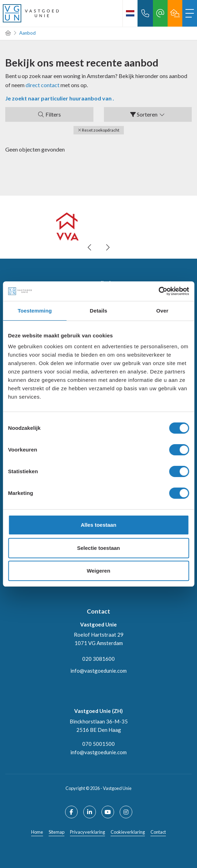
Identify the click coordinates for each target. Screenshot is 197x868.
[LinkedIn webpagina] (90, 812)
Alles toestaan (99, 525)
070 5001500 (98, 744)
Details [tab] (99, 311)
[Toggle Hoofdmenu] (190, 13)
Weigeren (98, 571)
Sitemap (57, 832)
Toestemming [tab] (35, 311)
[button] (99, 130)
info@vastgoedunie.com (98, 671)
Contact (158, 832)
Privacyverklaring (87, 832)
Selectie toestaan (98, 548)
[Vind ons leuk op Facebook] (71, 812)
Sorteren (148, 114)
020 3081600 (98, 659)
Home (37, 832)
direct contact (43, 85)
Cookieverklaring (128, 832)
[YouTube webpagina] (108, 812)
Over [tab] (163, 311)
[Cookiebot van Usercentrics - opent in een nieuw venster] (158, 291)
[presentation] (90, 247)
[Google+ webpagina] (126, 812)
